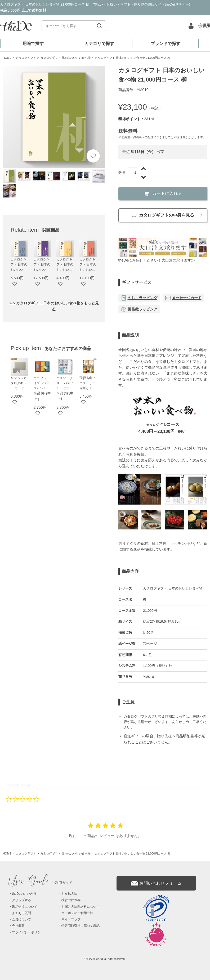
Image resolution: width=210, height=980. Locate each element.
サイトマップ (71, 919)
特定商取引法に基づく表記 (81, 926)
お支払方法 (69, 894)
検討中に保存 (71, 900)
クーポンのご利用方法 (77, 913)
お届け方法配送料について (81, 907)
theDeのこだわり (24, 894)
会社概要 (18, 926)
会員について (21, 919)
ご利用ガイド (41, 883)
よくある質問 (21, 913)
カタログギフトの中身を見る (163, 215)
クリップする (21, 900)
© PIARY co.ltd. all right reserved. (105, 959)
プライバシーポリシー (28, 932)
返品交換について (25, 907)
